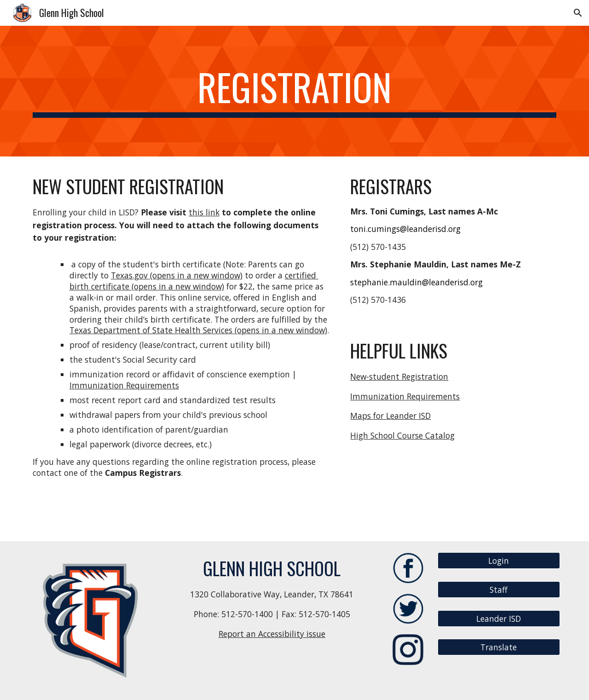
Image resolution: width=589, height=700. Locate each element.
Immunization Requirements (124, 385)
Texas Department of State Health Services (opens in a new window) (198, 330)
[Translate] (499, 647)
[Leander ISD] (499, 618)
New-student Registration (399, 376)
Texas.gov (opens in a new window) (177, 275)
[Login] (499, 561)
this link (204, 212)
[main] (294, 91)
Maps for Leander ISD (390, 416)
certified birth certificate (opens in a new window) (194, 281)
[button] (578, 13)
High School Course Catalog (402, 435)
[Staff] (499, 590)
